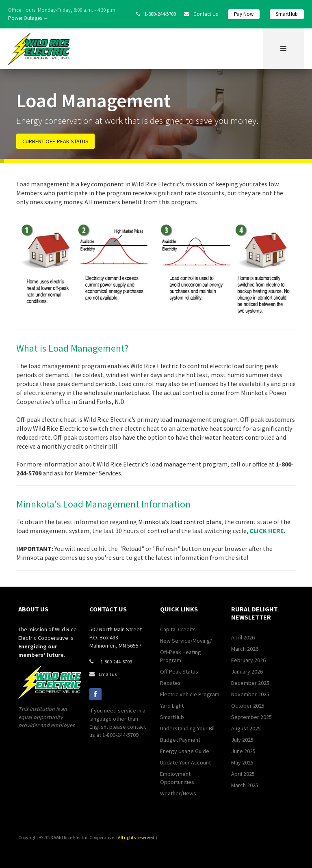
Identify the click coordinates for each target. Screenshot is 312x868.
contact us (108, 609)
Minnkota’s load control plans (180, 522)
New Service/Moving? (186, 641)
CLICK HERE (267, 531)
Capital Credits (178, 629)
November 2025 (250, 694)
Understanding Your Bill (188, 728)
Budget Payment (180, 740)
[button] (284, 49)
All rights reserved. (137, 837)
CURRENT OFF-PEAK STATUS (55, 141)
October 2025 (248, 706)
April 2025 (243, 774)
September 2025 (251, 717)
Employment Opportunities (177, 778)
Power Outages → (28, 18)
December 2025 (250, 683)
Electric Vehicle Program (190, 694)
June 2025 (243, 751)
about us (33, 609)
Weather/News (178, 793)
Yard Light (172, 706)
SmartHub (287, 14)
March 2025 (245, 785)
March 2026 (245, 649)
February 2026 (248, 660)
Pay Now (244, 14)
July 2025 (242, 740)
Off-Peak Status (179, 672)
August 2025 (246, 728)
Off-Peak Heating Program (181, 656)
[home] (39, 49)
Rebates (170, 683)
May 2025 (242, 762)
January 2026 (247, 672)
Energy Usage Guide (185, 751)
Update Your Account (185, 762)
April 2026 (243, 637)
